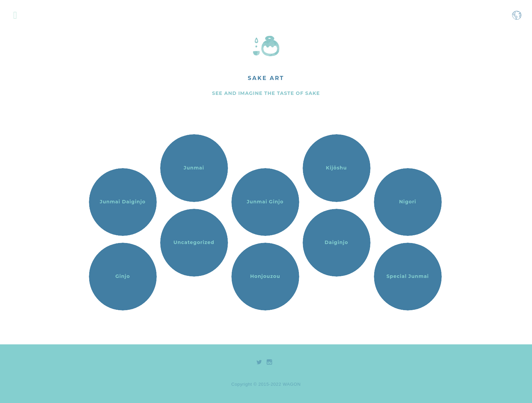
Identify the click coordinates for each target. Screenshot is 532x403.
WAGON (292, 384)
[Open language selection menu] (517, 18)
